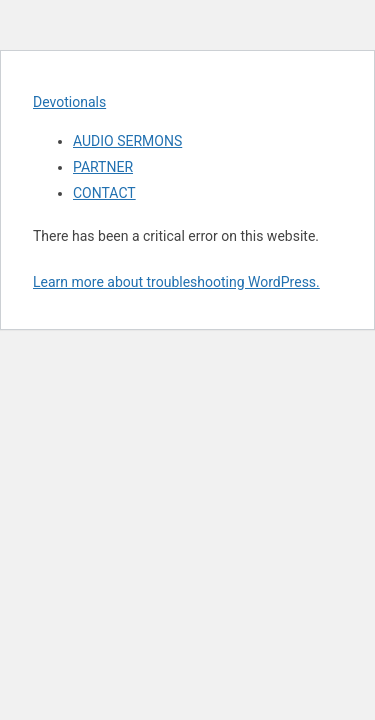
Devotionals (69, 102)
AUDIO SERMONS (127, 141)
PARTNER (103, 167)
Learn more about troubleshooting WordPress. (176, 282)
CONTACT (104, 193)
